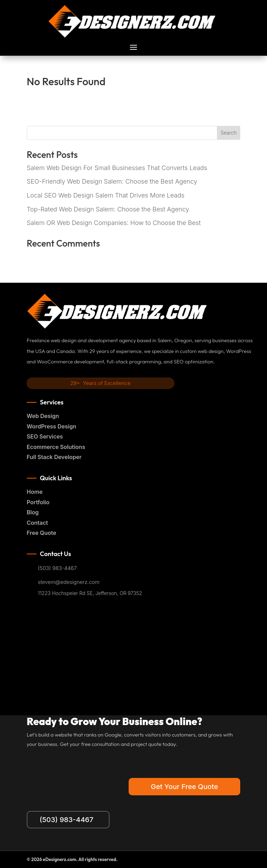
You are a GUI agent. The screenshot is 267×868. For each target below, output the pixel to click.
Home (35, 492)
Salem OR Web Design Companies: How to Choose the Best (114, 223)
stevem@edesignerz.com (69, 582)
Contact (37, 523)
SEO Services (45, 436)
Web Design (43, 416)
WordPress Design (51, 426)
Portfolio (38, 502)
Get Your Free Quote (184, 787)
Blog (33, 512)
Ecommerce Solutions (56, 447)
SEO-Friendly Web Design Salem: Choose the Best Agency (112, 181)
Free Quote (42, 533)
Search (229, 133)
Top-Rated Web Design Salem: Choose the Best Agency (108, 209)
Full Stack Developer (54, 457)
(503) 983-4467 (57, 568)
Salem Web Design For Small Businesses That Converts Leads (117, 168)
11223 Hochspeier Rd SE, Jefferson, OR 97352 (90, 593)
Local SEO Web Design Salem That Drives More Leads (106, 195)
